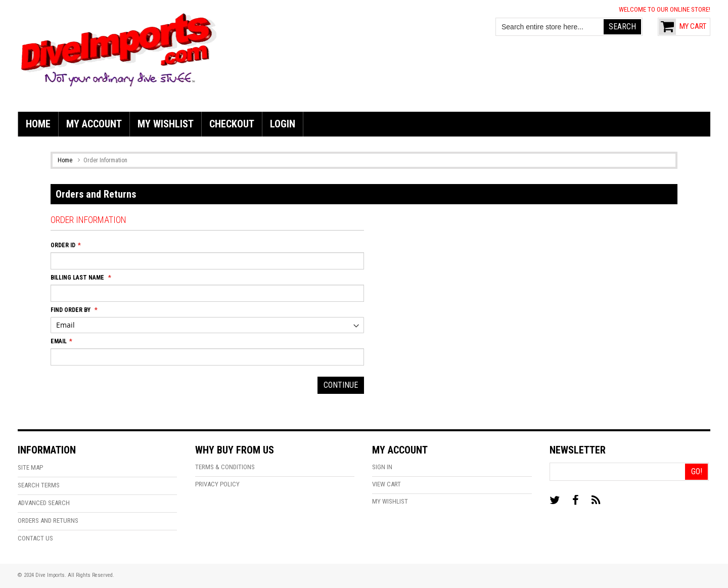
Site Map (30, 467)
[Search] (622, 27)
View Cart (386, 484)
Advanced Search (44, 503)
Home (66, 160)
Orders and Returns (48, 521)
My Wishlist (390, 501)
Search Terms (39, 485)
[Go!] (696, 472)
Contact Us (35, 538)
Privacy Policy (217, 484)
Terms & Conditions (225, 467)
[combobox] (550, 27)
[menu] (364, 124)
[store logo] (119, 49)
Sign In (382, 467)
